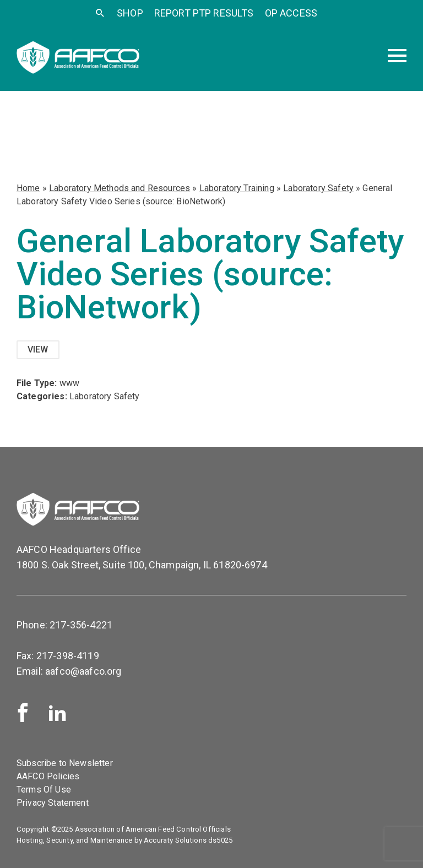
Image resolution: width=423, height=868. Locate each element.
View (38, 349)
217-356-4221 (81, 625)
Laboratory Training (237, 188)
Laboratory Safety (318, 188)
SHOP (130, 13)
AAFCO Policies (48, 776)
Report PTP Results (204, 13)
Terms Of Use (44, 790)
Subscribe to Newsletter (65, 763)
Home (28, 188)
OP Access (291, 13)
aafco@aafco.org (83, 671)
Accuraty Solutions (175, 840)
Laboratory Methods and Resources (120, 188)
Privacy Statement (53, 803)
